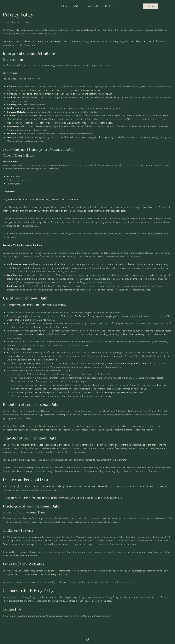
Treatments (92, 6)
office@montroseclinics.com (96, 616)
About (77, 6)
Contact (109, 6)
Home (64, 6)
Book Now (151, 6)
